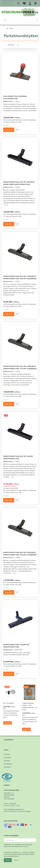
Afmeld (16, 860)
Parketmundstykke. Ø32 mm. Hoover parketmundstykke (18, 457)
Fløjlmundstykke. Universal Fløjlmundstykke (15, 97)
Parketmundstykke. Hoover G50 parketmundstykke (16, 646)
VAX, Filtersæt (9, 703)
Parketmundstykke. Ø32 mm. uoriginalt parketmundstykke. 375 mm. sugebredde (20, 367)
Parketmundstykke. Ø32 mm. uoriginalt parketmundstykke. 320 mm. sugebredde (20, 553)
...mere (6, 205)
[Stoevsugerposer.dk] (20, 12)
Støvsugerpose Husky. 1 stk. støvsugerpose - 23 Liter (30, 706)
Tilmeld (8, 860)
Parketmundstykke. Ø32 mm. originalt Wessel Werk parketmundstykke (19, 183)
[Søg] (37, 20)
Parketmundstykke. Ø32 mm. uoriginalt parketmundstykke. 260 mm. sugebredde (20, 277)
